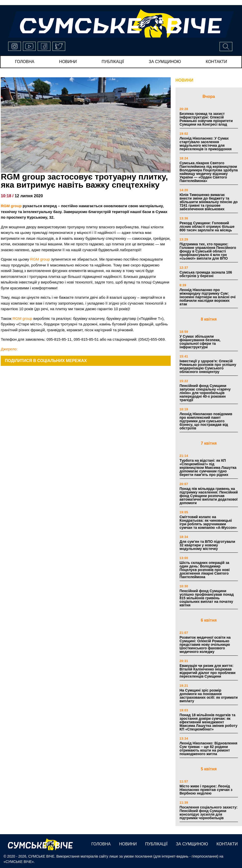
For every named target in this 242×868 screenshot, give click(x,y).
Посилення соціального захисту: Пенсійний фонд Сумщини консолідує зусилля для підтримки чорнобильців (209, 813)
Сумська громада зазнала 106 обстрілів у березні (206, 274)
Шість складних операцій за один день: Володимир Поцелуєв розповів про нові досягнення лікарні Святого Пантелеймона (205, 570)
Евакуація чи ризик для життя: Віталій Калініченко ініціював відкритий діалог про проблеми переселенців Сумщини (208, 671)
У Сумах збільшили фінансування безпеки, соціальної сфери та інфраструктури (200, 342)
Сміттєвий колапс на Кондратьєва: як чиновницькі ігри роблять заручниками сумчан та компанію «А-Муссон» (208, 522)
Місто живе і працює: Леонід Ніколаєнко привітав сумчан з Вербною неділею (206, 790)
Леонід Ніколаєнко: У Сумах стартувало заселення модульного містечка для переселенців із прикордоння (206, 144)
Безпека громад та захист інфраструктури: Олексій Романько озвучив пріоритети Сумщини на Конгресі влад (206, 119)
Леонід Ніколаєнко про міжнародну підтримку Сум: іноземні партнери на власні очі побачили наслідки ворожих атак (208, 297)
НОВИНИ (184, 80)
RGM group (11, 206)
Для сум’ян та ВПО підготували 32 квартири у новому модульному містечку (207, 545)
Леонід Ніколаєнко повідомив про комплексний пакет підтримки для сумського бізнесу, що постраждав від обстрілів (206, 421)
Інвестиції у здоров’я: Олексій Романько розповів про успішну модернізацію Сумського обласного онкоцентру (208, 366)
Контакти (217, 62)
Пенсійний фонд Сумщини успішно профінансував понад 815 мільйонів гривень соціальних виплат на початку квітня (207, 598)
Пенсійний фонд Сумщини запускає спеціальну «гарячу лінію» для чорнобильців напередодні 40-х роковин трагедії (205, 393)
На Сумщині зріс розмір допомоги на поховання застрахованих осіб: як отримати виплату (209, 696)
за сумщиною (165, 62)
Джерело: (9, 349)
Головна (25, 62)
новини (68, 62)
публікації (113, 62)
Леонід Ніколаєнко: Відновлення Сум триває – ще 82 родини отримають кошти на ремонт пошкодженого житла (209, 749)
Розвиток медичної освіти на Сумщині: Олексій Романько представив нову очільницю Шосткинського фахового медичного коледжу (205, 645)
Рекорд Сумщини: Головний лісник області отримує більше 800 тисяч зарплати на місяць (207, 227)
